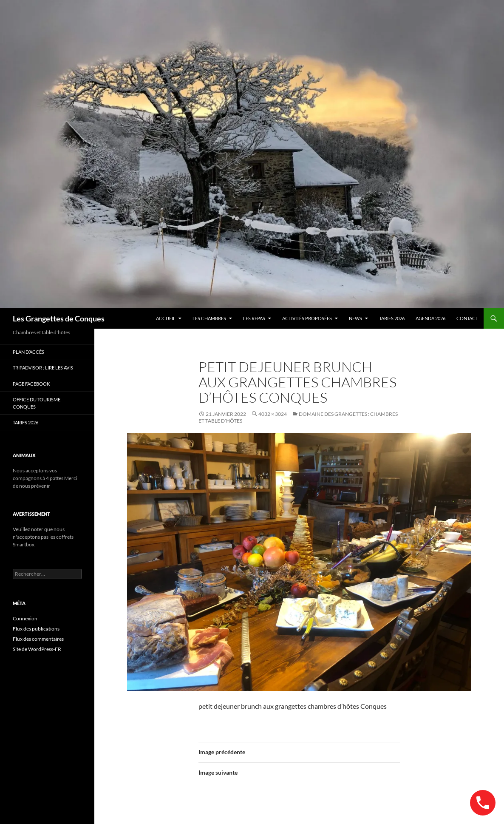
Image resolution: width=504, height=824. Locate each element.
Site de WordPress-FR (37, 649)
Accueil (166, 318)
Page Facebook (31, 384)
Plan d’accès (28, 352)
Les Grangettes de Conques (59, 318)
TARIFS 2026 (392, 318)
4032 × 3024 (273, 414)
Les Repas (254, 318)
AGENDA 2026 (430, 318)
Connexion (25, 618)
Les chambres (209, 318)
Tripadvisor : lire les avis (43, 368)
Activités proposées (307, 318)
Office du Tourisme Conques (37, 403)
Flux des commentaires (38, 639)
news (355, 318)
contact (467, 318)
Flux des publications (36, 629)
